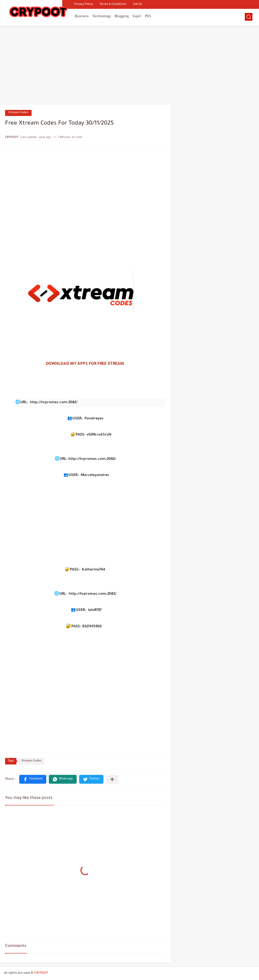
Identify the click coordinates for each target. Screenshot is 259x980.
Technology (102, 17)
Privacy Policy (83, 4)
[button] (33, 779)
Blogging (122, 17)
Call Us (138, 4)
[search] (249, 17)
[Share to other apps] (112, 779)
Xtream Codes (18, 113)
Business (82, 17)
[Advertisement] (129, 66)
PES (148, 17)
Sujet (137, 17)
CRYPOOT (41, 973)
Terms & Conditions (113, 4)
